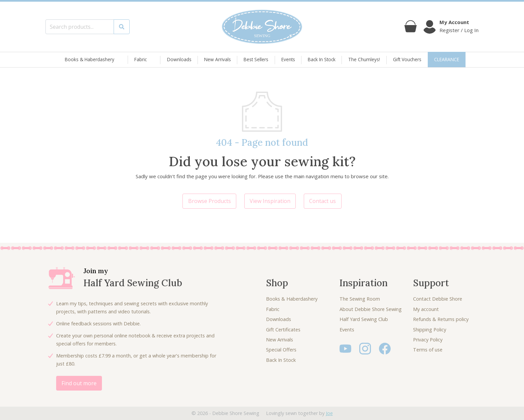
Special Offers (281, 350)
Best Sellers (256, 59)
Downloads (179, 59)
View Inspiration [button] (270, 201)
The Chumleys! (364, 59)
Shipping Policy (430, 330)
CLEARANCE (447, 59)
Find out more (79, 383)
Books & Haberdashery (90, 60)
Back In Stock (322, 59)
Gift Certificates (283, 330)
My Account (454, 22)
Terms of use (428, 350)
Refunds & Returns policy (441, 319)
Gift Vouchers (407, 59)
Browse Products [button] (210, 201)
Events (288, 59)
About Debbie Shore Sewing (371, 309)
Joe (329, 413)
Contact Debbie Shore (438, 299)
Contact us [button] (322, 201)
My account (426, 309)
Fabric (141, 60)
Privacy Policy (428, 340)
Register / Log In (459, 30)
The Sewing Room (360, 299)
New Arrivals (218, 59)
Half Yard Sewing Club (364, 319)
